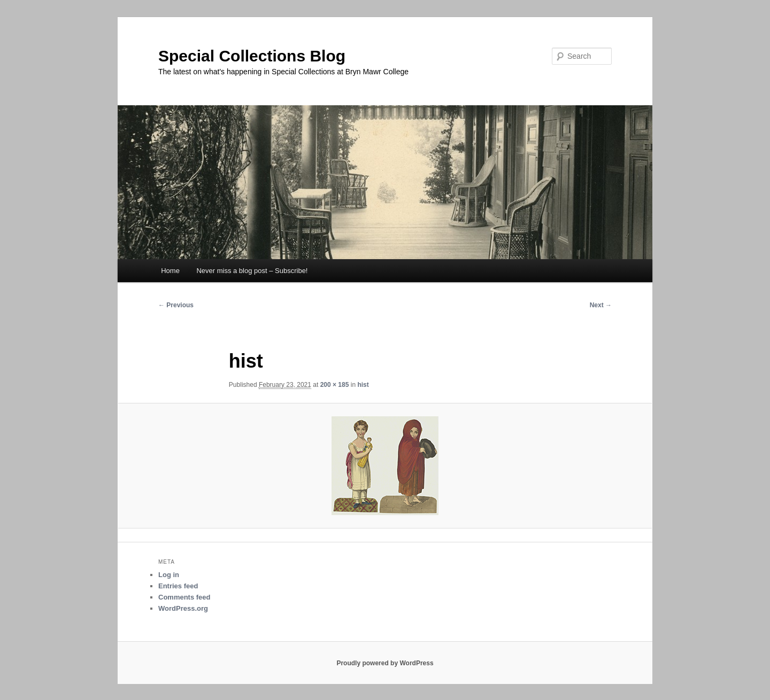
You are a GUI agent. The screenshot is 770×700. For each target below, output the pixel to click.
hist (363, 385)
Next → (601, 305)
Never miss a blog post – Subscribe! (252, 271)
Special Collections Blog (252, 56)
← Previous (176, 305)
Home (170, 271)
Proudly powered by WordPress (385, 663)
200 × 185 (335, 385)
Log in (169, 575)
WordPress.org (183, 608)
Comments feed (184, 597)
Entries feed (178, 586)
